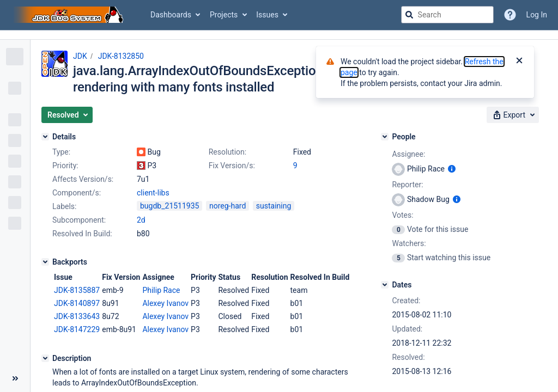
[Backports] (45, 262)
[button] (67, 115)
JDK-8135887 (77, 290)
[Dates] (385, 285)
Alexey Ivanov (165, 303)
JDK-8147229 (77, 329)
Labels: (64, 206)
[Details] (45, 137)
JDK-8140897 (77, 303)
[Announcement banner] (279, 35)
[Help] (510, 15)
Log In (537, 15)
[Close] (519, 62)
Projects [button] (224, 15)
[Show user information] (452, 169)
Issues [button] (267, 15)
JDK (80, 56)
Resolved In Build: (82, 234)
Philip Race (161, 290)
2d (141, 220)
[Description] (45, 358)
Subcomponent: (79, 220)
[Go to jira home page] (70, 15)
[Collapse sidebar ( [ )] (15, 378)
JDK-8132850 (121, 56)
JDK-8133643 (77, 316)
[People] (385, 137)
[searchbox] (447, 15)
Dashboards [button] (171, 15)
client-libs (153, 193)
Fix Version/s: (232, 166)
